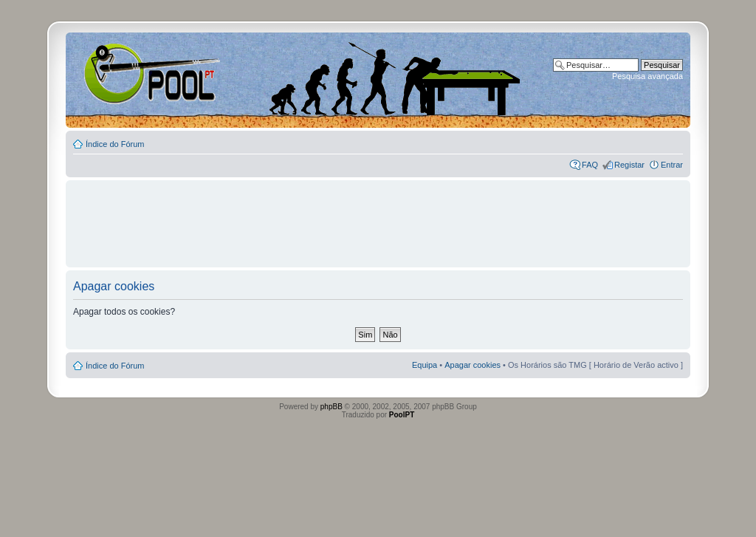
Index (113, 73)
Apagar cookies (472, 365)
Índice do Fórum (115, 144)
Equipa (425, 365)
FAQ (590, 165)
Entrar (672, 165)
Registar (629, 165)
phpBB (331, 407)
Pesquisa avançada (647, 76)
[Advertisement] (378, 217)
